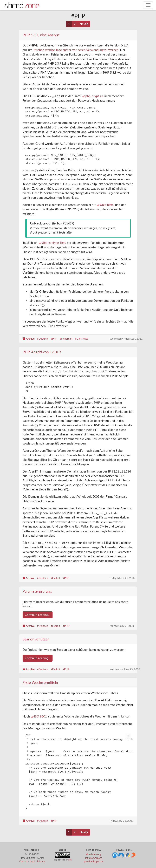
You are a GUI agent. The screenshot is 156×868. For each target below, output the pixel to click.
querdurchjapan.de (93, 861)
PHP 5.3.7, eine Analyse (41, 35)
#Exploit (55, 578)
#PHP (54, 339)
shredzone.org (93, 854)
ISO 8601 (40, 716)
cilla (70, 860)
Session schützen (36, 639)
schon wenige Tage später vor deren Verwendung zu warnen (77, 50)
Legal (32, 861)
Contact (23, 861)
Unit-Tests (107, 205)
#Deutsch (43, 339)
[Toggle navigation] (148, 5)
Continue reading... (38, 615)
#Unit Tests (82, 339)
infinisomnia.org (93, 858)
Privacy (41, 861)
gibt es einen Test (54, 243)
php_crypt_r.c (94, 96)
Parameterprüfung (37, 591)
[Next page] (84, 24)
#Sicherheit (66, 339)
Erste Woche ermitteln (40, 682)
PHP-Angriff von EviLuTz (42, 352)
